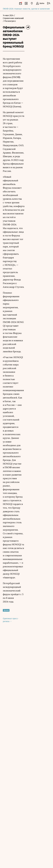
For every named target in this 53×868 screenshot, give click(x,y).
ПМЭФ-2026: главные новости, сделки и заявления (26, 9)
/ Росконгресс (9, 21)
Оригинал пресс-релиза (11, 620)
